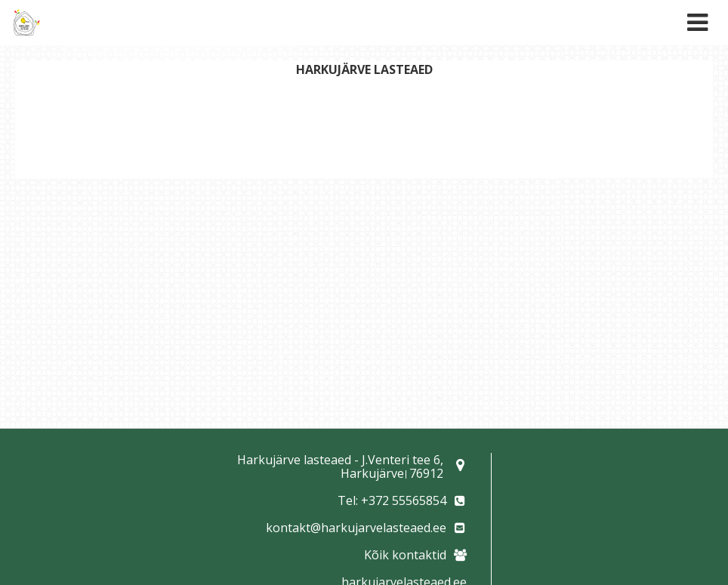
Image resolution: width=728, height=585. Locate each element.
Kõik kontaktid (405, 555)
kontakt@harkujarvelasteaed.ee (356, 528)
